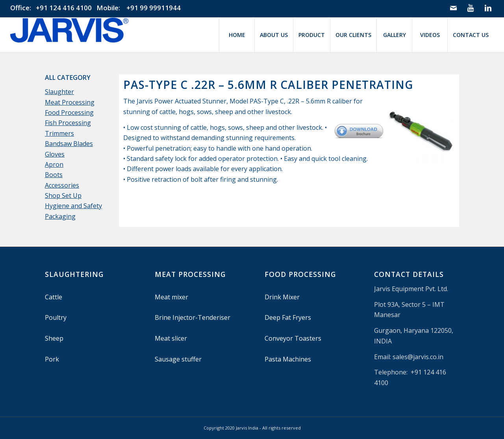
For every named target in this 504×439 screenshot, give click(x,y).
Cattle (54, 297)
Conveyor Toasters (293, 338)
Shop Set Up (63, 196)
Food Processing (69, 113)
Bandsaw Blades (69, 144)
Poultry (56, 317)
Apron (54, 164)
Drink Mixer (282, 297)
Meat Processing (70, 102)
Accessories (62, 185)
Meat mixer (171, 297)
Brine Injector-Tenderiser (193, 317)
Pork (52, 359)
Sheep (54, 338)
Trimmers (59, 133)
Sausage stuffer (178, 359)
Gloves (55, 154)
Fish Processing (68, 123)
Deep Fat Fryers (288, 317)
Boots (54, 175)
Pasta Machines (288, 359)
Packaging (60, 216)
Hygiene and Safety (73, 206)
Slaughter (59, 92)
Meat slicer (171, 338)
